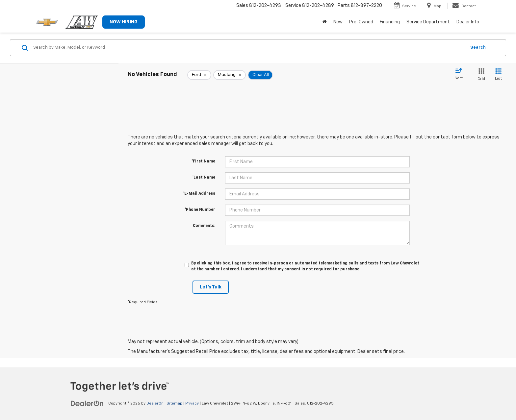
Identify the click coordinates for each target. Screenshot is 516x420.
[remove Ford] (199, 75)
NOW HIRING (124, 22)
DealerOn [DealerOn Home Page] (155, 404)
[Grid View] (480, 75)
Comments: (204, 226)
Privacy (192, 404)
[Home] (325, 22)
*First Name (203, 161)
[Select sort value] (461, 74)
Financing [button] (390, 22)
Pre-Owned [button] (361, 22)
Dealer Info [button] (468, 22)
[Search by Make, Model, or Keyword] (249, 48)
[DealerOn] (87, 403)
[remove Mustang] (230, 75)
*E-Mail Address (199, 194)
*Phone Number (200, 210)
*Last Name (204, 178)
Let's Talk (211, 287)
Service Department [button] (428, 22)
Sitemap (174, 404)
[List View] (498, 75)
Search (478, 48)
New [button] (338, 22)
